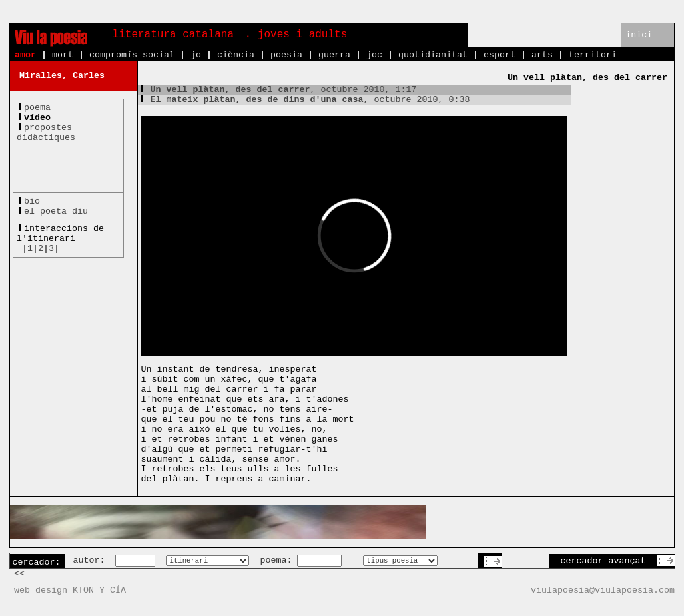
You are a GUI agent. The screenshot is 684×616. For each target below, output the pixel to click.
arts (542, 55)
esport (500, 55)
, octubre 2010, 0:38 (304, 100)
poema (37, 108)
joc (374, 55)
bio (32, 201)
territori (593, 55)
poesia (286, 55)
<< (19, 574)
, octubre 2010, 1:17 (277, 90)
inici (639, 35)
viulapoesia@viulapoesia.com (603, 590)
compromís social (132, 55)
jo (196, 55)
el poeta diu (56, 211)
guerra (334, 55)
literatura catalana (173, 35)
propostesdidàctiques (46, 133)
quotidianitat (433, 55)
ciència (236, 55)
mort (63, 55)
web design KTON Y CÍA (70, 590)
